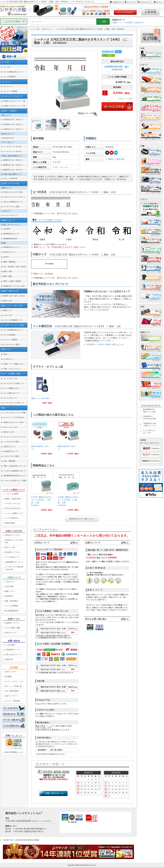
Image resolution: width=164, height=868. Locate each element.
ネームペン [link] (8, 86)
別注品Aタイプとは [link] (12, 535)
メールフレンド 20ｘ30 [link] (12, 151)
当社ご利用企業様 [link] (11, 691)
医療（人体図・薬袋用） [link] (13, 281)
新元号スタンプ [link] (9, 252)
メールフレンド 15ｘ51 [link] (12, 146)
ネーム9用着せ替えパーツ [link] (13, 72)
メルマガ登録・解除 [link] (12, 628)
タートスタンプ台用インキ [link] (14, 383)
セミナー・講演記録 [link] (12, 701)
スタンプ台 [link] (8, 315)
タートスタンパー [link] (10, 398)
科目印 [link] (6, 257)
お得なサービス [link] (11, 633)
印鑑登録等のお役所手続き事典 (149, 417)
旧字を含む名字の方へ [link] (13, 508)
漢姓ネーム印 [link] (9, 432)
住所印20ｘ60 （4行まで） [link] (14, 124)
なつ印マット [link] (9, 359)
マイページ (131, 2)
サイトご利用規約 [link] (11, 606)
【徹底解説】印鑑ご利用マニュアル (149, 425)
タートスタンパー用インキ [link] (14, 403)
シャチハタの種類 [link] (11, 494)
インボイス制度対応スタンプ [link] (15, 471)
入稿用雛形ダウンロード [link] (14, 562)
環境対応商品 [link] (10, 523)
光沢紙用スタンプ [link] (10, 451)
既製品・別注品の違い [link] (13, 499)
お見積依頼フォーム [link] (12, 650)
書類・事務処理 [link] (9, 262)
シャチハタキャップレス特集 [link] (15, 413)
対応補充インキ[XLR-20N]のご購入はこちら (105, 344)
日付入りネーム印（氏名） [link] (14, 192)
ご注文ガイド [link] (10, 582)
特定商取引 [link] (9, 596)
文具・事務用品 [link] (9, 461)
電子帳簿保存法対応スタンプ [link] (15, 476)
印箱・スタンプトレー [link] (12, 369)
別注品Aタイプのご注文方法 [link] (14, 541)
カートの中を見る (125, 12)
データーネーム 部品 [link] (11, 207)
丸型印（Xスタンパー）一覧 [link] (14, 106)
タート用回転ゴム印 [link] (11, 388)
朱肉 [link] (5, 354)
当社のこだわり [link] (11, 672)
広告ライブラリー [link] (11, 696)
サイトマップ (145, 2)
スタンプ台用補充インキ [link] (13, 320)
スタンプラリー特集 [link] (11, 456)
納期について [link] (10, 591)
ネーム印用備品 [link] (9, 77)
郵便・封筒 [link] (8, 271)
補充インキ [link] (8, 310)
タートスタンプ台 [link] (10, 378)
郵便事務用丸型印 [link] (10, 239)
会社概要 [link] (8, 676)
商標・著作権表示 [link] (11, 601)
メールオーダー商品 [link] (11, 442)
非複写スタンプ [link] (9, 447)
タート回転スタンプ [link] (11, 393)
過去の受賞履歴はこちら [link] (14, 752)
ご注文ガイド (117, 2)
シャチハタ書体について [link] (14, 513)
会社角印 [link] (7, 229)
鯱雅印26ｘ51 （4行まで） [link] (14, 170)
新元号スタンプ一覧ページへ (82, 519)
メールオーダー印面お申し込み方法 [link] (14, 568)
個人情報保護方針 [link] (11, 611)
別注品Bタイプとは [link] (12, 552)
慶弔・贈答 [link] (8, 276)
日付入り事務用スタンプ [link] (13, 202)
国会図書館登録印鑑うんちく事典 (149, 411)
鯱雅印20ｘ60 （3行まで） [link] (14, 165)
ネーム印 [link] (7, 67)
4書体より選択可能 (116, 159)
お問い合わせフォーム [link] (13, 655)
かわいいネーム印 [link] (10, 427)
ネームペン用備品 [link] (10, 91)
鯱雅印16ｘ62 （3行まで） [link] (14, 160)
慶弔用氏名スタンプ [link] (11, 234)
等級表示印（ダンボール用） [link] (15, 286)
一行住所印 (128, 23)
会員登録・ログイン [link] (12, 623)
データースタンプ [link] (10, 215)
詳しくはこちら (62, 167)
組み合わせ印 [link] (9, 138)
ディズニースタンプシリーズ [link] (15, 437)
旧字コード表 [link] (10, 547)
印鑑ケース (117, 23)
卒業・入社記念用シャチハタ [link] (15, 466)
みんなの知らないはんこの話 (149, 432)
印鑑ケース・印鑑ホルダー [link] (14, 364)
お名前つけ (139, 23)
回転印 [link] (15, 296)
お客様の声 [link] (9, 659)
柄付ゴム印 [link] (8, 301)
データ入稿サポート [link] (12, 557)
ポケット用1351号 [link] (10, 178)
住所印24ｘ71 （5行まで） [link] (14, 129)
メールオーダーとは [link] (12, 503)
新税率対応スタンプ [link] (11, 247)
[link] (42, 390)
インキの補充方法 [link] (11, 518)
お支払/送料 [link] (9, 586)
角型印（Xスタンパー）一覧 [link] (14, 101)
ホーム (159, 2)
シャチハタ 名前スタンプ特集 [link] (15, 481)
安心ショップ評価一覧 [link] (13, 686)
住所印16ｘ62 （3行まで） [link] (14, 119)
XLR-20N (56, 162)
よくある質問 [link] (10, 645)
